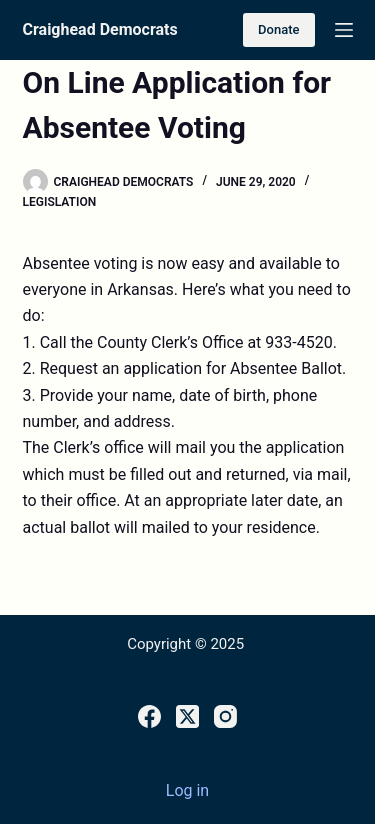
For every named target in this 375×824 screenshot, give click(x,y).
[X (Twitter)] (187, 716)
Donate (278, 29)
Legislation (60, 202)
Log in (187, 790)
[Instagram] (225, 716)
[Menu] (344, 30)
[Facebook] (149, 716)
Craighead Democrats (100, 29)
